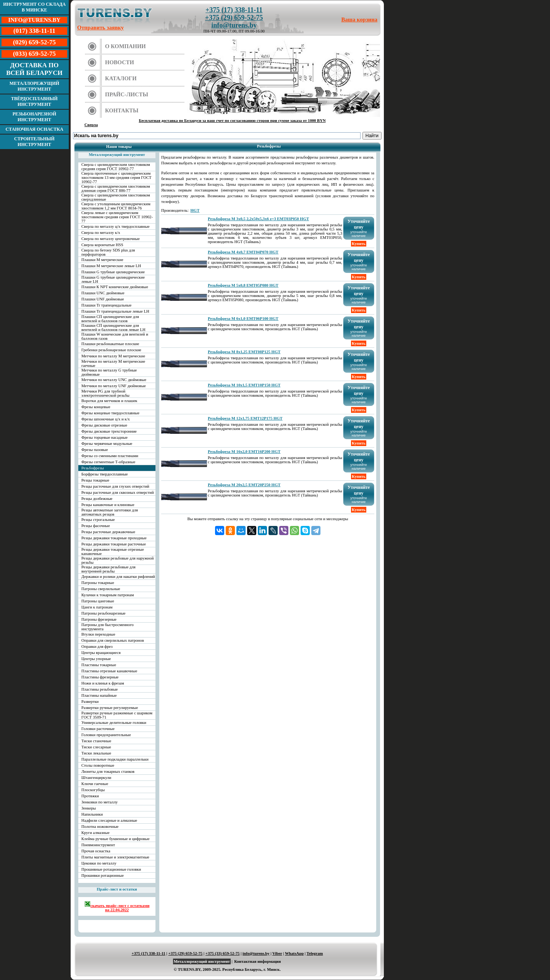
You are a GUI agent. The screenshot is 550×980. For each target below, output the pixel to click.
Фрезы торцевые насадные (104, 437)
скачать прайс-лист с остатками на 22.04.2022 (117, 906)
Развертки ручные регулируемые (110, 708)
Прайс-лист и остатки (117, 889)
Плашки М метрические (102, 260)
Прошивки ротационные (103, 875)
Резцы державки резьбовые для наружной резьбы (117, 560)
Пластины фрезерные (100, 677)
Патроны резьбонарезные (104, 613)
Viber (277, 953)
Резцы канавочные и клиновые (108, 505)
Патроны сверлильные (101, 589)
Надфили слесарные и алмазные (109, 820)
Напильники (92, 814)
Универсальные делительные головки (114, 723)
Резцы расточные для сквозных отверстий (118, 492)
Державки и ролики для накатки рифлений (118, 577)
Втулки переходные (98, 634)
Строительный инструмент (34, 142)
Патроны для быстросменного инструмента (108, 627)
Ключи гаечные (95, 784)
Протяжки (90, 796)
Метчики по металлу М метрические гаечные (113, 363)
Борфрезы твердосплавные (105, 474)
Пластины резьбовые (99, 689)
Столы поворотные (98, 765)
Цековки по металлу (99, 863)
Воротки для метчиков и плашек (109, 401)
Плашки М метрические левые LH (111, 266)
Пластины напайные (99, 695)
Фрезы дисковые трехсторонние (109, 431)
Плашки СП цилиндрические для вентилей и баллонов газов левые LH (113, 328)
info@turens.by (234, 25)
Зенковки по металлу (99, 802)
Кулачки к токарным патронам (108, 595)
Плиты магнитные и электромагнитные (115, 857)
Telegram (315, 953)
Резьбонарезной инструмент (35, 117)
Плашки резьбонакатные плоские (110, 344)
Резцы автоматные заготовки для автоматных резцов (110, 512)
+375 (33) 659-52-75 (223, 953)
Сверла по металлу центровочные (111, 239)
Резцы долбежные (97, 499)
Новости (120, 62)
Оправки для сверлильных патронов (113, 640)
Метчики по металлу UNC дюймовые (114, 380)
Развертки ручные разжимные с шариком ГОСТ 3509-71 (117, 715)
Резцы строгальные (98, 520)
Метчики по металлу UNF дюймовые (114, 386)
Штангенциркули (96, 778)
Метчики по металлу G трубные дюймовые (109, 372)
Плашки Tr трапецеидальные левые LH (115, 311)
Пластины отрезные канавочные (109, 671)
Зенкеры (89, 808)
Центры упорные (96, 659)
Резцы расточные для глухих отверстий (115, 486)
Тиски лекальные (96, 753)
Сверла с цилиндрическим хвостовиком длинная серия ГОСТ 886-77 (116, 188)
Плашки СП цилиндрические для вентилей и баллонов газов (110, 319)
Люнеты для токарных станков (108, 772)
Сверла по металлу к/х (101, 233)
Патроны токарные (98, 583)
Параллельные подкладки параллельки (115, 759)
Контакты (122, 110)
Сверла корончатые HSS (102, 245)
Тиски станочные (96, 741)
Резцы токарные (95, 480)
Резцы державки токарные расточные (114, 544)
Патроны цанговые (98, 601)
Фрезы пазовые (95, 450)
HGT (195, 210)
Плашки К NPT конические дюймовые (115, 287)
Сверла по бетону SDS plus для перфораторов (108, 252)
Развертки (90, 702)
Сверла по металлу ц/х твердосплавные (115, 226)
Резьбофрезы (93, 468)
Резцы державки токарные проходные (114, 538)
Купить (359, 244)
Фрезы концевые (96, 407)
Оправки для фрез (97, 647)
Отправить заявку (100, 28)
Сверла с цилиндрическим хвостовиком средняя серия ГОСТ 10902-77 (116, 167)
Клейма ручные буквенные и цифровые (116, 839)
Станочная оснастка (34, 129)
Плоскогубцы (93, 790)
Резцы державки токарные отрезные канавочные (113, 552)
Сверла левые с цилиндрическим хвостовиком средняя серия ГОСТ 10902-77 (117, 217)
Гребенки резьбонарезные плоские (111, 350)
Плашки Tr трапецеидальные (106, 305)
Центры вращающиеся (101, 653)
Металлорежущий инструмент (34, 86)
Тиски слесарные (96, 747)
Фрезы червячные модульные (107, 444)
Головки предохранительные (106, 735)
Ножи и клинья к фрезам (103, 683)
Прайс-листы (127, 94)
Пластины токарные (99, 665)
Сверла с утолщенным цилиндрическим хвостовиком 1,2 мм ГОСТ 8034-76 (116, 206)
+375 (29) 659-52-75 (234, 18)
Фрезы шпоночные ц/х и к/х (106, 419)
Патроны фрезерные (99, 619)
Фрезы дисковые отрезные (104, 425)
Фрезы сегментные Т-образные (108, 462)
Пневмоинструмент (98, 845)
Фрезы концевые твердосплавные (110, 413)
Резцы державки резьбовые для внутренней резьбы (108, 569)
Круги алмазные (95, 833)
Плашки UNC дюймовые (103, 293)
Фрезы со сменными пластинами (110, 456)
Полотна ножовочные (100, 827)
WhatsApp (294, 953)
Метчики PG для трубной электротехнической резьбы (105, 393)
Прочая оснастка (96, 851)
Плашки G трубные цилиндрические (113, 272)
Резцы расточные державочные (108, 532)
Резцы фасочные (96, 526)
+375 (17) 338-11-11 (234, 10)
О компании (125, 46)
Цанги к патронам (97, 607)
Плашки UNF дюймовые (103, 299)
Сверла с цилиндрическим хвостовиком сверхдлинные (116, 197)
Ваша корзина (360, 19)
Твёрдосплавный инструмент (34, 101)
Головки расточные (98, 729)
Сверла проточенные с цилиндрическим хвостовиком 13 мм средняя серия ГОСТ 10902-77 (116, 178)
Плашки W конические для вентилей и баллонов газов (115, 336)
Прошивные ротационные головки (111, 869)
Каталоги (121, 78)
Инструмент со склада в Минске (34, 7)
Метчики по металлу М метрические (113, 356)
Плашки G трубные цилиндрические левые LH (113, 279)
